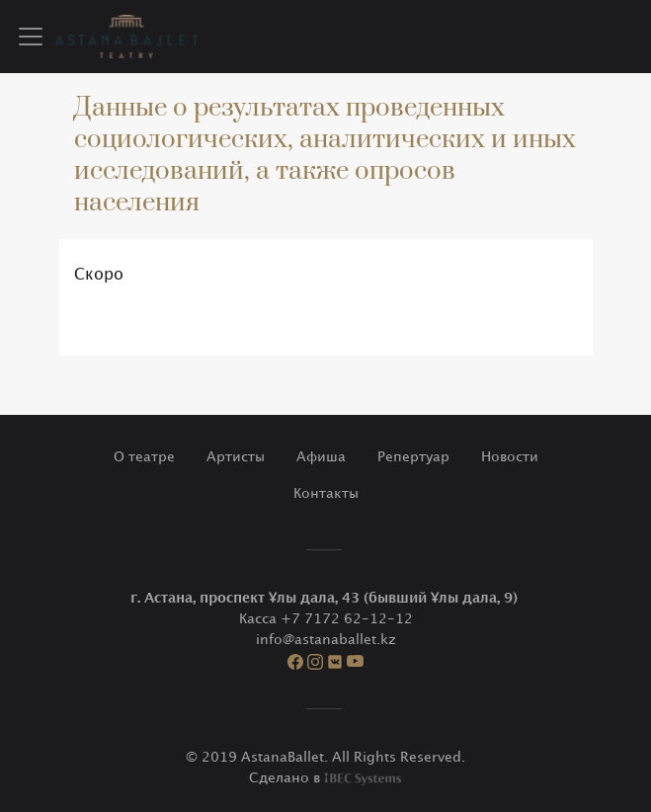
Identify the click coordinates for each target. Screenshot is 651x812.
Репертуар (413, 457)
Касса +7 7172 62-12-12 (326, 619)
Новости (510, 457)
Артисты (236, 457)
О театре (144, 457)
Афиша (321, 457)
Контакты (326, 493)
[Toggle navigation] (31, 37)
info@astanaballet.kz (326, 640)
